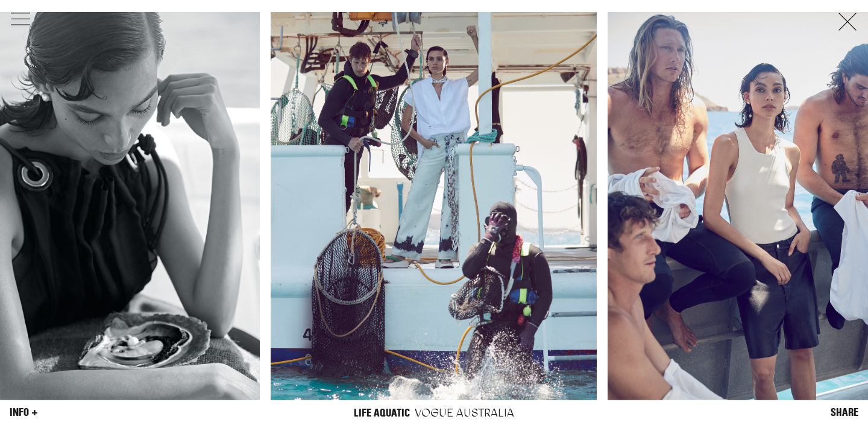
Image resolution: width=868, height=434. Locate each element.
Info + (24, 412)
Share (844, 412)
